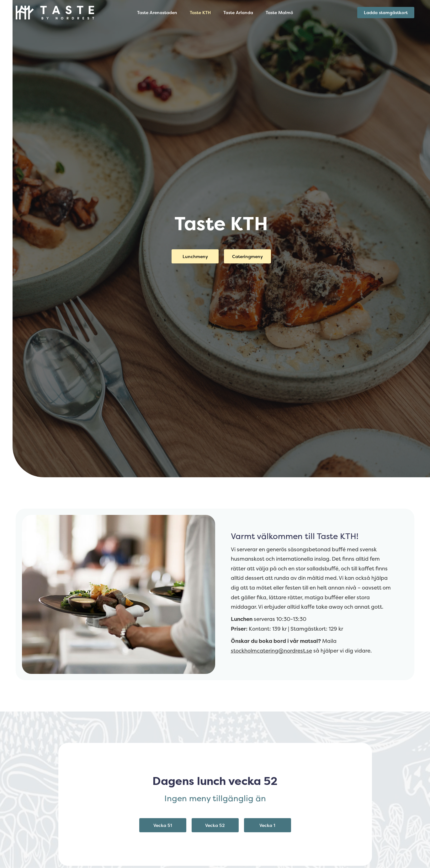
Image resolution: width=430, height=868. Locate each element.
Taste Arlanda (238, 12)
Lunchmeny (195, 256)
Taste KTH (200, 12)
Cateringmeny (247, 256)
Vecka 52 (215, 825)
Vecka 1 (267, 825)
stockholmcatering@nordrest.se (271, 651)
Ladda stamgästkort (386, 12)
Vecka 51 (163, 825)
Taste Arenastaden (157, 12)
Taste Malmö (279, 12)
